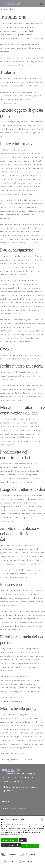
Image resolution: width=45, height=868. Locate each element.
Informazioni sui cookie (11, 845)
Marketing (28, 862)
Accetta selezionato (10, 840)
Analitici (12, 862)
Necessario (13, 854)
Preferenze (30, 854)
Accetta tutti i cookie (30, 846)
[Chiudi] (42, 819)
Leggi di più (19, 835)
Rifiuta (23, 840)
